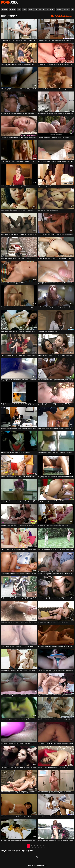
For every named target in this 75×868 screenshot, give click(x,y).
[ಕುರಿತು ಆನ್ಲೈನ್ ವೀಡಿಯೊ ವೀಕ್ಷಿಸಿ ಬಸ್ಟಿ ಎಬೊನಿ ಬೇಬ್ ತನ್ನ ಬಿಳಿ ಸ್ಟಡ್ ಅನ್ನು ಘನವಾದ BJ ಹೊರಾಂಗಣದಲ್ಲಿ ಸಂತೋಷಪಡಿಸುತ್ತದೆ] (56, 102)
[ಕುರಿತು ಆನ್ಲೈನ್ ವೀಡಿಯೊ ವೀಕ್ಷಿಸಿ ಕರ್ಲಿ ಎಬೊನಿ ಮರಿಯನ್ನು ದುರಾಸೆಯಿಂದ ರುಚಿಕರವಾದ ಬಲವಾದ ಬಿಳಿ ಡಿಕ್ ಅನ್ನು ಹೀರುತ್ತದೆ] (19, 683)
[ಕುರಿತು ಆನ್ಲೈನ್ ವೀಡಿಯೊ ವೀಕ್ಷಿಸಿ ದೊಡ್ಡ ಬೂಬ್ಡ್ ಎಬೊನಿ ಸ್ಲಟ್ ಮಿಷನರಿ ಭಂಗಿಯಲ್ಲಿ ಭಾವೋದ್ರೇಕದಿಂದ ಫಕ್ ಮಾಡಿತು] (56, 465)
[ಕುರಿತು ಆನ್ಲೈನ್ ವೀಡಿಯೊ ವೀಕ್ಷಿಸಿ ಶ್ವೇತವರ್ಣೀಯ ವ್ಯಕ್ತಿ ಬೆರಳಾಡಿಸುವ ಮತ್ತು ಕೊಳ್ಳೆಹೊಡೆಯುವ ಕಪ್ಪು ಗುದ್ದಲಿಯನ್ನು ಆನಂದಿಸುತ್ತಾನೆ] (56, 708)
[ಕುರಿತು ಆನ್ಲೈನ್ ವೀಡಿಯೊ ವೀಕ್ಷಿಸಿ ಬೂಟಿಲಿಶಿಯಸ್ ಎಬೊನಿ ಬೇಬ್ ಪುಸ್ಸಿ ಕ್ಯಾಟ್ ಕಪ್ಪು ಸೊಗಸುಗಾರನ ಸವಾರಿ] (19, 150)
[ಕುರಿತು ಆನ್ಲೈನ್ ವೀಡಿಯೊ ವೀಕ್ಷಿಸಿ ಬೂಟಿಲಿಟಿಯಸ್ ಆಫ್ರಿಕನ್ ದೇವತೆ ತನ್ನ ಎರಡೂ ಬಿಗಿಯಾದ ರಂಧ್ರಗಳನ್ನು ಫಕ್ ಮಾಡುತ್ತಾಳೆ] (56, 417)
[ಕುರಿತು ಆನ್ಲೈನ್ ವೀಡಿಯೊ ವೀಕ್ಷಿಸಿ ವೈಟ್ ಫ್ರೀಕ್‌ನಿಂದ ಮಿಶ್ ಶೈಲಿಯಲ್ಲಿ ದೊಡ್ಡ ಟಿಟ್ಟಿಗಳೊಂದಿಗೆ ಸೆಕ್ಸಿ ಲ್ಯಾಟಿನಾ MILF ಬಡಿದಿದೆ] (19, 756)
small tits (66, 9)
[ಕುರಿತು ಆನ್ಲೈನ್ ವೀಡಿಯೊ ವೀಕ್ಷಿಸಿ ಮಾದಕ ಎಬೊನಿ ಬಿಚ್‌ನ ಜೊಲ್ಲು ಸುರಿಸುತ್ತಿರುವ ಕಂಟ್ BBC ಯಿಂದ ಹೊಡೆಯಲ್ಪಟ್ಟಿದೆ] (19, 223)
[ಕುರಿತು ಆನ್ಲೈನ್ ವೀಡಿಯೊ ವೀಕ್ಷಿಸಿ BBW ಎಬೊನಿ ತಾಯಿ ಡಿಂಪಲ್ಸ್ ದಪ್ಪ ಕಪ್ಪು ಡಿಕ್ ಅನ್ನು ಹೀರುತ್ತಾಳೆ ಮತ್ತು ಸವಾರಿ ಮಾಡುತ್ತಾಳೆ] (19, 829)
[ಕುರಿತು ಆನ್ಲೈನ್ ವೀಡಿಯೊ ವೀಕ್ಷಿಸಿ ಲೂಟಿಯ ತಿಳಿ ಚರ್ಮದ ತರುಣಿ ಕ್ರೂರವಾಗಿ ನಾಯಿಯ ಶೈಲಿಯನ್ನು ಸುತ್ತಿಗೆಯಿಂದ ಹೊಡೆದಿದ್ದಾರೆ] (19, 635)
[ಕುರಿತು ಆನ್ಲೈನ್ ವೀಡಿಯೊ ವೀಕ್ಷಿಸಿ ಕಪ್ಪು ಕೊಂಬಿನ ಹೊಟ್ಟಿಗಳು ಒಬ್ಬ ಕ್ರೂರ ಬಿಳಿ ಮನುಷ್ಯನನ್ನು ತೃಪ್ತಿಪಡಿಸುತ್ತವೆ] (19, 247)
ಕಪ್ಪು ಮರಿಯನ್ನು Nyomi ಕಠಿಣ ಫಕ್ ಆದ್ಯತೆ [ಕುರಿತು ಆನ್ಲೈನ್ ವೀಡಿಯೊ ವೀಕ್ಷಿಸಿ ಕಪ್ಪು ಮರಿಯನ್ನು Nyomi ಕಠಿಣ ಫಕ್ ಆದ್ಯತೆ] (47, 186)
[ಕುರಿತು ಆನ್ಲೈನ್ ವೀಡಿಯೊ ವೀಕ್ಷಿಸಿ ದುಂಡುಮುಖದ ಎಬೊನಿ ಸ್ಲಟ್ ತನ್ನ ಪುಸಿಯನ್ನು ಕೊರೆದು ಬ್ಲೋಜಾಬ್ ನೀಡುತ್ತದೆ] (19, 465)
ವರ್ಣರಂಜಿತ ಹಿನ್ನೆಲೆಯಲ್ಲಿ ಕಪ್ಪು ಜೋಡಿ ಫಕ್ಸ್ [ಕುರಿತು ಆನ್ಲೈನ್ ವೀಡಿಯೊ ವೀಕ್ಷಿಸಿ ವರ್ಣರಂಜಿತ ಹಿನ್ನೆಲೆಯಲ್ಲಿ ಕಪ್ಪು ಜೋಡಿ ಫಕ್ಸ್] (48, 210)
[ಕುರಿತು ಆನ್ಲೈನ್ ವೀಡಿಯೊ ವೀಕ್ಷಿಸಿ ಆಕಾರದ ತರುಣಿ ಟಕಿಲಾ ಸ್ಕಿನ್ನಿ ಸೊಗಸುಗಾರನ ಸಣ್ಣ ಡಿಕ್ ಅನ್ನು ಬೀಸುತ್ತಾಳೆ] (56, 126)
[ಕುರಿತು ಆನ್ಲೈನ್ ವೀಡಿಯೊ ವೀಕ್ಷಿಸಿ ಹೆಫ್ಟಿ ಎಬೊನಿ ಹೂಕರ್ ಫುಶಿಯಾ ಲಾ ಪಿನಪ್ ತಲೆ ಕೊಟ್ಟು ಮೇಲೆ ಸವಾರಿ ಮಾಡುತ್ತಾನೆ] (56, 683)
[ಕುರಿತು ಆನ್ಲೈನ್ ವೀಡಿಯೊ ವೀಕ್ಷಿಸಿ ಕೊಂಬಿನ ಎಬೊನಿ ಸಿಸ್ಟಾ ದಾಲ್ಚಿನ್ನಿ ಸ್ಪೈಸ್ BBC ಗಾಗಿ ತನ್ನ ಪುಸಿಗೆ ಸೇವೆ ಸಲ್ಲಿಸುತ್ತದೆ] (56, 659)
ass (19, 9)
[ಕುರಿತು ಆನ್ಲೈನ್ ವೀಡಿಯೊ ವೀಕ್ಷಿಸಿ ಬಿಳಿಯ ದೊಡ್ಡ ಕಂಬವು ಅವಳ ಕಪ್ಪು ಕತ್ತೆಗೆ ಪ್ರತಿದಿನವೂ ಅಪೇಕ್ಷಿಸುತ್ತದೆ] (19, 805)
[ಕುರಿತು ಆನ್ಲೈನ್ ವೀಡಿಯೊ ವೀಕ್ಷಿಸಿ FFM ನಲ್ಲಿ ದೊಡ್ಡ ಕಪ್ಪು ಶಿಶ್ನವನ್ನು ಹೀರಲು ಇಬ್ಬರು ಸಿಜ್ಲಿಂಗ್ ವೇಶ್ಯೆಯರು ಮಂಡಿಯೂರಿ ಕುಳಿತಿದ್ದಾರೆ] (56, 562)
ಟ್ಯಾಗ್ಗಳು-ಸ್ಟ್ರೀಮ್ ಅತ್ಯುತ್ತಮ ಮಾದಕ (9, 2)
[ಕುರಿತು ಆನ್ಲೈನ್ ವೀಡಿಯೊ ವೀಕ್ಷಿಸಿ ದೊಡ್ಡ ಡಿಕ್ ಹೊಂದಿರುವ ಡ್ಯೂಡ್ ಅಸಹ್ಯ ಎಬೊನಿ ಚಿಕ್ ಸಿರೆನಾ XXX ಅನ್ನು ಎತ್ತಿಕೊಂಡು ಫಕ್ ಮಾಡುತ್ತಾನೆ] (19, 29)
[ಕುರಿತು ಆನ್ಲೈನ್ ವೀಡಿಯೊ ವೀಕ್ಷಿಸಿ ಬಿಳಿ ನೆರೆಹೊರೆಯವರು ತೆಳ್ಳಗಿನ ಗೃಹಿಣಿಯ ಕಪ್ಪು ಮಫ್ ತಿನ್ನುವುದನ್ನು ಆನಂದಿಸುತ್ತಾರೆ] (56, 732)
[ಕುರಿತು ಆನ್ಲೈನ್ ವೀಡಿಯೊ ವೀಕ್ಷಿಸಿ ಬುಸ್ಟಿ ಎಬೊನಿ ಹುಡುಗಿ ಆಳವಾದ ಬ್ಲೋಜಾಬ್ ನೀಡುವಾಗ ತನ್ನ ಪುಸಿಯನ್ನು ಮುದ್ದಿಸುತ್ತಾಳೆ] (56, 368)
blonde (59, 9)
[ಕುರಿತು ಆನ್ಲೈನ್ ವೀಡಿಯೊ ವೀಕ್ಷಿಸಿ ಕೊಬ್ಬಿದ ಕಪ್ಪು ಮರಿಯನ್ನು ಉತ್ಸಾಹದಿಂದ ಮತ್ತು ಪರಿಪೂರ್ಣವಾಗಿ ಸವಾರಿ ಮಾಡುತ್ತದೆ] (19, 368)
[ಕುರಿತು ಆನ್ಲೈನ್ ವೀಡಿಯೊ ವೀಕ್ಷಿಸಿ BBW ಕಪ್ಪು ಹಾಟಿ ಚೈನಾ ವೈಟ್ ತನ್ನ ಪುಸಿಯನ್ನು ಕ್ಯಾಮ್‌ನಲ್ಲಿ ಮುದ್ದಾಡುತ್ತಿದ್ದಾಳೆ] (56, 587)
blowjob (5, 9)
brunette (12, 9)
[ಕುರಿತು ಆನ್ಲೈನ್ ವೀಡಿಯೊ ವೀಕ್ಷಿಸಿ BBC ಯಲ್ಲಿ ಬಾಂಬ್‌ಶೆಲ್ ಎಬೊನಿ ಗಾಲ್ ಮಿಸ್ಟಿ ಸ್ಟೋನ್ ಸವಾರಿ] (56, 805)
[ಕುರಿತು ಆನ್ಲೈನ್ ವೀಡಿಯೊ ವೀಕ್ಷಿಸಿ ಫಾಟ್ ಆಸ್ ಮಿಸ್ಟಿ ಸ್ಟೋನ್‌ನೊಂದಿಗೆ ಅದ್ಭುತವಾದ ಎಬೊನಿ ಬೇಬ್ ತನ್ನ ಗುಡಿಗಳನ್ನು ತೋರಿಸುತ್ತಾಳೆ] (56, 223)
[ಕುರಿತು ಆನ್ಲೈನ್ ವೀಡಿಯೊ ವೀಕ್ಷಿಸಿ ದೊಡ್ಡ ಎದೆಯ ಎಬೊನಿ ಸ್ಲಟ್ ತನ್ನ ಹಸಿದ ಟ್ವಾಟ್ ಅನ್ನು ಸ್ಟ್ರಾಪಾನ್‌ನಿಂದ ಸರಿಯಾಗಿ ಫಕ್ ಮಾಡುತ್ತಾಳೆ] (56, 538)
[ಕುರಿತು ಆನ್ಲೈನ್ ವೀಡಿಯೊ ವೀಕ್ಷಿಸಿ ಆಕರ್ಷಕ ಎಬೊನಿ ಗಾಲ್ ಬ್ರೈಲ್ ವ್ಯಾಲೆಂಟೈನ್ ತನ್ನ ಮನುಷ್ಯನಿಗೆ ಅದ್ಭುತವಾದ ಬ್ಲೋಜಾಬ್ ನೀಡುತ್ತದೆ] (56, 780)
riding (52, 9)
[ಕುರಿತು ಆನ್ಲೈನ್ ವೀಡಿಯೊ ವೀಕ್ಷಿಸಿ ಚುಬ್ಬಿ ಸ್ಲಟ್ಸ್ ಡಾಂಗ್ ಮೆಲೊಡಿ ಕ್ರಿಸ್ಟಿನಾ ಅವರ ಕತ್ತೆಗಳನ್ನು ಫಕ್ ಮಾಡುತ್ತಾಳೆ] (19, 199)
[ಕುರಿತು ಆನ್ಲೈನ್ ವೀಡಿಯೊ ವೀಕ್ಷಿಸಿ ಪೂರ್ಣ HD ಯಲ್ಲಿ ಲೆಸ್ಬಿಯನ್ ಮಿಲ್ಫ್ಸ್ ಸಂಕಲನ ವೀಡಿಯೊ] (19, 271)
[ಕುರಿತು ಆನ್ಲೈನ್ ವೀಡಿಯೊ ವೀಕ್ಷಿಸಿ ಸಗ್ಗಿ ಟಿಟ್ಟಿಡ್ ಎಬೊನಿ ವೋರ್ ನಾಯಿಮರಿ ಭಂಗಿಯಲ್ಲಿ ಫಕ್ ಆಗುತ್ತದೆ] (56, 611)
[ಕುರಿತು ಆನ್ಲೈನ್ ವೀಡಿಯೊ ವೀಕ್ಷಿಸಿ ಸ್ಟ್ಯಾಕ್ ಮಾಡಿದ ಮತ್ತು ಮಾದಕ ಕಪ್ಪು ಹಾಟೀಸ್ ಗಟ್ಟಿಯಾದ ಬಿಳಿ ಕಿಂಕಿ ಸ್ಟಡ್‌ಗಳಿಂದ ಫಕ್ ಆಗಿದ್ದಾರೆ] (56, 635)
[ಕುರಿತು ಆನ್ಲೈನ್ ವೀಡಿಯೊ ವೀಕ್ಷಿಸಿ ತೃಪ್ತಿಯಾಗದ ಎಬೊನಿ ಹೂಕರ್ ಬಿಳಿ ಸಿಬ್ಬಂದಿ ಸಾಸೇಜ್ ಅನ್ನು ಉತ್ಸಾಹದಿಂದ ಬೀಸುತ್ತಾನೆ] (56, 53)
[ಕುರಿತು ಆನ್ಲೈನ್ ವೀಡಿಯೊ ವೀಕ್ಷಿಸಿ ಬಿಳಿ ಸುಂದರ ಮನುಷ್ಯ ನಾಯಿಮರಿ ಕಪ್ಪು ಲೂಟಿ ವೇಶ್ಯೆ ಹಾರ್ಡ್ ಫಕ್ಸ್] (56, 514)
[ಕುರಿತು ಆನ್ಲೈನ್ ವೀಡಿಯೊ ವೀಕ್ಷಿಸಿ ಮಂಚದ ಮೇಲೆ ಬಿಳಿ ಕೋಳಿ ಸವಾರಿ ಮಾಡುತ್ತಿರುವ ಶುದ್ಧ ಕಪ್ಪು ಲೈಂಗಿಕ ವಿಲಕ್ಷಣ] (19, 344)
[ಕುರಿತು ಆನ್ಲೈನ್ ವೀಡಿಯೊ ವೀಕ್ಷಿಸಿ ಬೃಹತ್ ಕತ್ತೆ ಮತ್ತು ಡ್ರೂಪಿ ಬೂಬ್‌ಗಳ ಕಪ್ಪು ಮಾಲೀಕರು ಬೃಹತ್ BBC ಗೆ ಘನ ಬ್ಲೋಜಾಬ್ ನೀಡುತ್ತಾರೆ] (56, 393)
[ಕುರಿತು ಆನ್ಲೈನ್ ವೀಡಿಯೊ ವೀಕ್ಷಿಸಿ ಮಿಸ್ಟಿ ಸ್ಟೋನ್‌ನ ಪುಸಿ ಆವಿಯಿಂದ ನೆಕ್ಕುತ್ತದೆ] (56, 320)
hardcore (38, 9)
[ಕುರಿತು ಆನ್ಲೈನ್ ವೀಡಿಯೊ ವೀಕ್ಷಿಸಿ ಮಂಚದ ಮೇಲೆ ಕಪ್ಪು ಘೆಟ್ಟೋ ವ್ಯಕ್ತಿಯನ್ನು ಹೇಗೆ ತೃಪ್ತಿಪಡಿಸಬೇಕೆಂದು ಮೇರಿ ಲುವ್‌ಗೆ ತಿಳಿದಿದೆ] (56, 247)
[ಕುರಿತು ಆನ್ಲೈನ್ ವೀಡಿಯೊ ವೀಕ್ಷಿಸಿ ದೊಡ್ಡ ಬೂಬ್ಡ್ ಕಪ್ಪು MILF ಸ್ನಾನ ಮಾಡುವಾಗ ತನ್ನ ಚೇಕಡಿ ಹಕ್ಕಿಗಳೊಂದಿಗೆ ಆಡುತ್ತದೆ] (19, 611)
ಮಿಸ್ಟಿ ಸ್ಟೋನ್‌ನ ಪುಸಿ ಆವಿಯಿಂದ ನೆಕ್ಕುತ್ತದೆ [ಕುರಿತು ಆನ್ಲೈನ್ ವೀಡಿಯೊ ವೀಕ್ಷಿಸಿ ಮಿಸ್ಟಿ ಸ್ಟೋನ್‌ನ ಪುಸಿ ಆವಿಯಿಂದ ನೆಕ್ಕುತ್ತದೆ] (47, 331)
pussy (31, 9)
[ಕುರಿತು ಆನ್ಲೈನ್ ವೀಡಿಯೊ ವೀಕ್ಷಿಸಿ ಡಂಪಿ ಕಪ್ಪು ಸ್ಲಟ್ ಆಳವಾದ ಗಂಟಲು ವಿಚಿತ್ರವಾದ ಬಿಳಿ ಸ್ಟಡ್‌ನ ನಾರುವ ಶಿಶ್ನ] (19, 102)
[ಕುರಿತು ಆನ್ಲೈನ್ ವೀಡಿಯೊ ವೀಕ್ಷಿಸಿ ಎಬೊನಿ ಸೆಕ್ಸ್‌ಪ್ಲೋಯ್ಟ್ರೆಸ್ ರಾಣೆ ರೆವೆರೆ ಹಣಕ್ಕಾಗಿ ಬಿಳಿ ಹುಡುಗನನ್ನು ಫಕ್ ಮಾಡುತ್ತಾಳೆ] (19, 417)
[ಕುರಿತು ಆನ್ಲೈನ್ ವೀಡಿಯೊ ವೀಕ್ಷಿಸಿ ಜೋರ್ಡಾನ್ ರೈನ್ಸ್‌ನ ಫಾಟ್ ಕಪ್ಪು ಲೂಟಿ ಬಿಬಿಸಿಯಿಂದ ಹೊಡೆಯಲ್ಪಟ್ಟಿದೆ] (56, 756)
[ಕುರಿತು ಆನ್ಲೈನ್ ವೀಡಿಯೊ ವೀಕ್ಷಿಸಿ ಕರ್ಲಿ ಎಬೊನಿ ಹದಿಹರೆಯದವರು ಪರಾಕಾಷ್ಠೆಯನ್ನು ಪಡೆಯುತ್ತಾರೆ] (56, 77)
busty (24, 9)
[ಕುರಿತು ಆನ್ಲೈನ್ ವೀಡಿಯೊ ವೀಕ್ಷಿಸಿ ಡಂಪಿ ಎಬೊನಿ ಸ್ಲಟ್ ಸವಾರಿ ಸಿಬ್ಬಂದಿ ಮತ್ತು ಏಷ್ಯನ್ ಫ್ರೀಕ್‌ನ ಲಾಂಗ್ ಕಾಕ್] (19, 732)
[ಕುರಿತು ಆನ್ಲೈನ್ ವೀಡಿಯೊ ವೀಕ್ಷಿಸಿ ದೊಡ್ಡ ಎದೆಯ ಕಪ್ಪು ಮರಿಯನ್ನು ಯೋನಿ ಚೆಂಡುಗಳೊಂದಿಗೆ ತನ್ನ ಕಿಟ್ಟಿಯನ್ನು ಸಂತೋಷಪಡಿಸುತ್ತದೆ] (19, 393)
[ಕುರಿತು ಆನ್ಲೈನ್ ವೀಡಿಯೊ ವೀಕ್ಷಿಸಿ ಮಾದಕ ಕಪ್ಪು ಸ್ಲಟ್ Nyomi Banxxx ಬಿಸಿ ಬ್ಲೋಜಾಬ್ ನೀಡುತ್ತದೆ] (19, 174)
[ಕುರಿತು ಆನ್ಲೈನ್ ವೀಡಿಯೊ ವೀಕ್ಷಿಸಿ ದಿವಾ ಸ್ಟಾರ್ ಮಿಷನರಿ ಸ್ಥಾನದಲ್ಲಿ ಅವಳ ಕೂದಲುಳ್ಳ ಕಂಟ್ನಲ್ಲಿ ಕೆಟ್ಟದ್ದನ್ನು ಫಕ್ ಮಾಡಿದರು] (19, 296)
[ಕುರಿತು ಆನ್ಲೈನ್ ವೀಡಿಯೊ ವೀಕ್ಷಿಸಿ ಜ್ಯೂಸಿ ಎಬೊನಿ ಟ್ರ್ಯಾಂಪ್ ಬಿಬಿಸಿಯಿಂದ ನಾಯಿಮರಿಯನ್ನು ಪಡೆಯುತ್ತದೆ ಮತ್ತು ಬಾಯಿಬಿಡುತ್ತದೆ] (19, 708)
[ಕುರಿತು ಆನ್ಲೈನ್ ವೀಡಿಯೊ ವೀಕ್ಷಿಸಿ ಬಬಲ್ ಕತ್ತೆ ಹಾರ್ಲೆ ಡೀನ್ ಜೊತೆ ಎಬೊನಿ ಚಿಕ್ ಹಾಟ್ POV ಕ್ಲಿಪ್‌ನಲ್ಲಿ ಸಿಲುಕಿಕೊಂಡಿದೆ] (19, 562)
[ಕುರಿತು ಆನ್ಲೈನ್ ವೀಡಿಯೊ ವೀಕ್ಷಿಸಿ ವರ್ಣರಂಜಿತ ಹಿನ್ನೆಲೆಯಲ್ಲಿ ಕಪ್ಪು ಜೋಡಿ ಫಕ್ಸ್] (56, 199)
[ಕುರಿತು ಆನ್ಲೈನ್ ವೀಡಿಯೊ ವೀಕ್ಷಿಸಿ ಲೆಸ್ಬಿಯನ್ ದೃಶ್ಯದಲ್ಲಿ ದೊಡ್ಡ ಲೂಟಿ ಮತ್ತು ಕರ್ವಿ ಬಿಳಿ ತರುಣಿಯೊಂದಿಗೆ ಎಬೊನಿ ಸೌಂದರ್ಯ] (19, 53)
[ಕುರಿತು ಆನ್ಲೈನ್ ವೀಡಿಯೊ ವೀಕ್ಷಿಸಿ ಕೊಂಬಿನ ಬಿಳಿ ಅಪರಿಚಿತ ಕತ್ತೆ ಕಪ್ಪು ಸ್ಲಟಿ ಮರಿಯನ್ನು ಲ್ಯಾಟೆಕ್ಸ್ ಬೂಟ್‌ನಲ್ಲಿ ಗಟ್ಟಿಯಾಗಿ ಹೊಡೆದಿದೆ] (56, 296)
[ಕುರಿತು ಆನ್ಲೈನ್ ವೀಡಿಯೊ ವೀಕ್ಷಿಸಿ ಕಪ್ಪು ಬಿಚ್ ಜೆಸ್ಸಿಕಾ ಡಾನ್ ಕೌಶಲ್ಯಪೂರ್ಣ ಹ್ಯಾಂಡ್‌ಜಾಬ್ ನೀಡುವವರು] (19, 441)
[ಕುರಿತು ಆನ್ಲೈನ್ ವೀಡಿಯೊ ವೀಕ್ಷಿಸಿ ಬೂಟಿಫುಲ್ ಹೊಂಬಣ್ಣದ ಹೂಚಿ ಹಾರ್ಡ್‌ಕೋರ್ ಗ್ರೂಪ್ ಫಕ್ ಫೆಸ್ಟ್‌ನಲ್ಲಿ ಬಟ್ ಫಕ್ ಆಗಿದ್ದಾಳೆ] (19, 538)
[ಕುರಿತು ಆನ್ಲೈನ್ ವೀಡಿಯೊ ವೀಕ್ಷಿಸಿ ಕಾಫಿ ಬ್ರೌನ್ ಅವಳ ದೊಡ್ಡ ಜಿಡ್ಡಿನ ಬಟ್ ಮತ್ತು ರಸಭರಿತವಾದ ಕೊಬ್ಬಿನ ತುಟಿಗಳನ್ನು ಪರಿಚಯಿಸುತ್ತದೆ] (19, 659)
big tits (45, 9)
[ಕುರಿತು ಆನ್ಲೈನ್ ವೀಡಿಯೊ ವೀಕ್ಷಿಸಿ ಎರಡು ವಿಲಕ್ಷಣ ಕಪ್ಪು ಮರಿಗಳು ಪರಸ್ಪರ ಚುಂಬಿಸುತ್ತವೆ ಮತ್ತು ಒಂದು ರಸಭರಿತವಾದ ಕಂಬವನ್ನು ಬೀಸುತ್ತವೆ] (19, 780)
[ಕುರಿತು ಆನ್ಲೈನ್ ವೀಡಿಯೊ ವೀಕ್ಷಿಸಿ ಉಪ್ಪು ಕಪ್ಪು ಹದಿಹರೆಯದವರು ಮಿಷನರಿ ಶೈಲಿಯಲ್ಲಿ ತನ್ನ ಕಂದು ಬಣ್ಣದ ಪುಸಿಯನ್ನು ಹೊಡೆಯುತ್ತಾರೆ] (56, 441)
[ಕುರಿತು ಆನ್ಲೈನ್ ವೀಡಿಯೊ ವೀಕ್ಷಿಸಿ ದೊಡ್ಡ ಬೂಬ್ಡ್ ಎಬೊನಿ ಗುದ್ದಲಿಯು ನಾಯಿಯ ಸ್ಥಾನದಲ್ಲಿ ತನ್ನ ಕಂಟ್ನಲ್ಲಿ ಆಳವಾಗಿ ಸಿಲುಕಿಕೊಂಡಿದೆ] (19, 587)
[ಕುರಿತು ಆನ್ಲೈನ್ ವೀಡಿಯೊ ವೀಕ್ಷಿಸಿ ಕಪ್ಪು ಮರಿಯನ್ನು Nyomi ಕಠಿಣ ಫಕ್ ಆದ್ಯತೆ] (56, 174)
